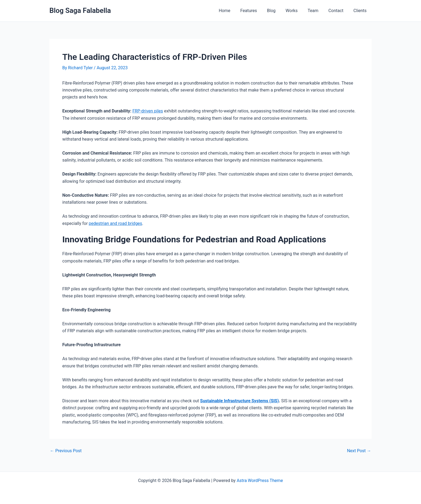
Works (297, 11)
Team (317, 11)
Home (234, 11)
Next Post (359, 451)
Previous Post (66, 451)
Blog (278, 11)
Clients (361, 11)
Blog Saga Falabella (80, 10)
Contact (338, 11)
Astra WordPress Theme (260, 481)
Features (256, 11)
